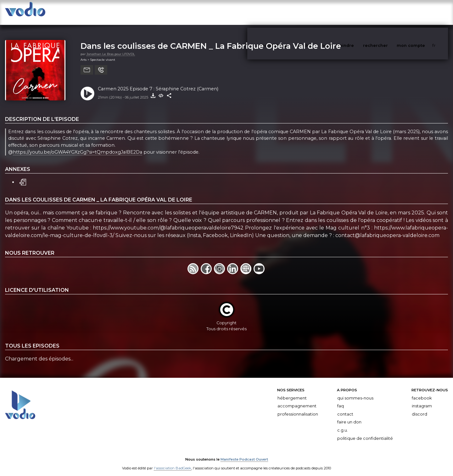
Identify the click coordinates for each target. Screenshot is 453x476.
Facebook (422, 392)
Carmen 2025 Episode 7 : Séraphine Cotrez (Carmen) (158, 82)
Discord (419, 408)
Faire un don (349, 416)
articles (318, 12)
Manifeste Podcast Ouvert (244, 453)
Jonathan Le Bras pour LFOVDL (111, 48)
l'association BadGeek (173, 462)
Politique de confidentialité (365, 432)
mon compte (421, 12)
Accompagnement (297, 400)
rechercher (387, 12)
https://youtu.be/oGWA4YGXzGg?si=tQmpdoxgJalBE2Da (78, 146)
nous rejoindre (350, 12)
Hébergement (292, 392)
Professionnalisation (298, 408)
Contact (345, 408)
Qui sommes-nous (355, 392)
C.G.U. (343, 424)
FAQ (341, 400)
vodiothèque (288, 12)
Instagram (422, 400)
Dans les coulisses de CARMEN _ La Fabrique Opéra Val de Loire (211, 40)
